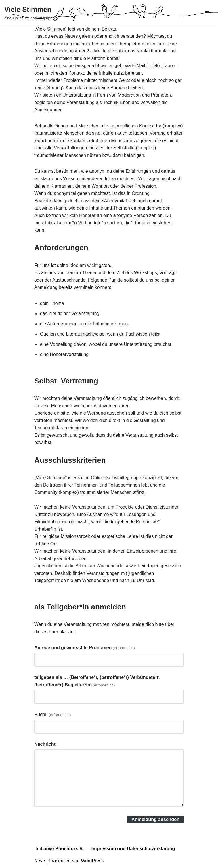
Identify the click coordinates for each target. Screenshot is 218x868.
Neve (40, 862)
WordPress (92, 862)
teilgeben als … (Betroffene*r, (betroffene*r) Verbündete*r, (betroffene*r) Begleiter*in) (97, 682)
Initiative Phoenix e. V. (59, 850)
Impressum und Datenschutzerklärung (133, 850)
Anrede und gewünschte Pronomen (85, 649)
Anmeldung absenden (155, 821)
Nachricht (45, 746)
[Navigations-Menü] (207, 13)
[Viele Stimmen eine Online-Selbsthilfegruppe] (29, 13)
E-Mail (53, 716)
